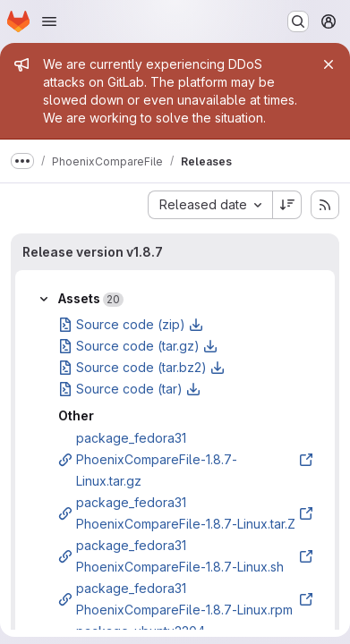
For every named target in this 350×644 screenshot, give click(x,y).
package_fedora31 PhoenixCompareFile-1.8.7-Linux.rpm (186, 599)
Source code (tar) (129, 389)
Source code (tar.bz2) (141, 367)
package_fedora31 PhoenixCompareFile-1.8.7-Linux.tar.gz (186, 459)
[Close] (329, 64)
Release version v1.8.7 (93, 252)
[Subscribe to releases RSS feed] (325, 205)
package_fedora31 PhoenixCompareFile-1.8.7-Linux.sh (186, 556)
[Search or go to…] (298, 21)
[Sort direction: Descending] (287, 205)
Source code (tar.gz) (138, 346)
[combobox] (210, 205)
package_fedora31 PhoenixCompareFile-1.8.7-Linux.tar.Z (186, 513)
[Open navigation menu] (49, 21)
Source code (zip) (131, 324)
